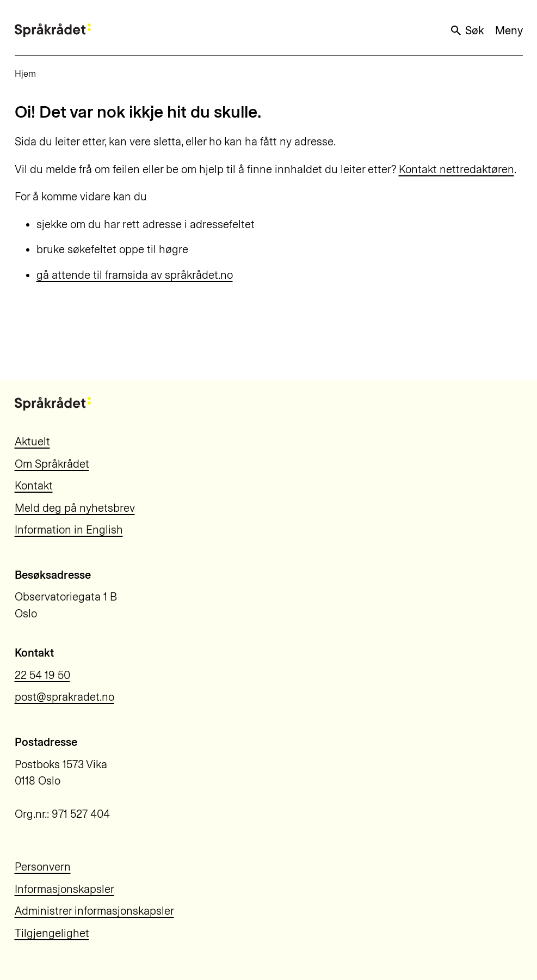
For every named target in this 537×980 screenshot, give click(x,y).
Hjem (25, 73)
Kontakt (34, 486)
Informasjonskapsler (64, 889)
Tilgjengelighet (52, 933)
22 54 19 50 (42, 675)
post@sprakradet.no (64, 697)
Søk (467, 30)
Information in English (69, 530)
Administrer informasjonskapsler (94, 911)
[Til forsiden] (53, 30)
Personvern (43, 867)
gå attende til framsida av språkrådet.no (135, 275)
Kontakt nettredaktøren (456, 169)
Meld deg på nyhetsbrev (75, 508)
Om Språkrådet (52, 464)
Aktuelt (32, 442)
